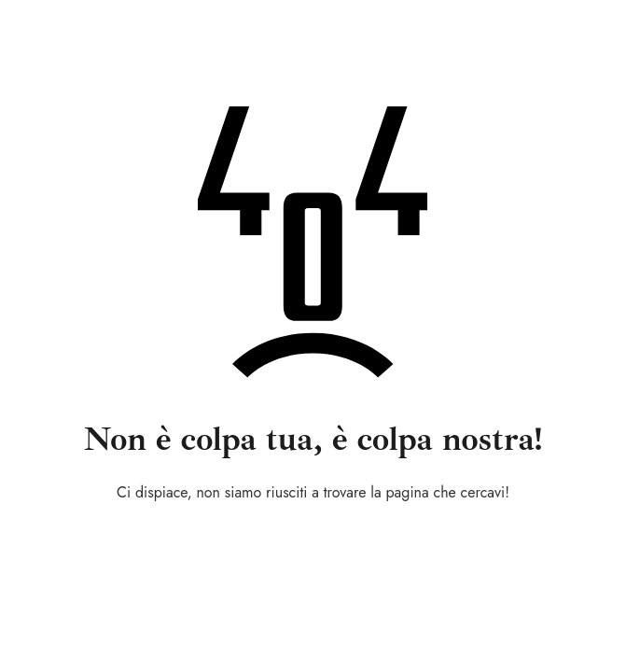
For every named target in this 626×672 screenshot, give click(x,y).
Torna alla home (313, 543)
